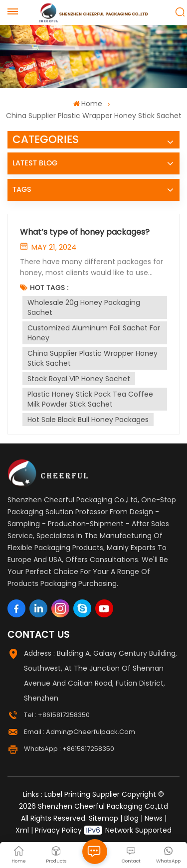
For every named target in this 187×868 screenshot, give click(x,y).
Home (88, 104)
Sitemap (103, 818)
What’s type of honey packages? (85, 232)
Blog (131, 818)
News (154, 818)
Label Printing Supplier (82, 794)
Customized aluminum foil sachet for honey (94, 333)
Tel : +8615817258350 (57, 715)
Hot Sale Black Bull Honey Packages (88, 420)
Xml (22, 830)
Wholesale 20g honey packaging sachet (84, 307)
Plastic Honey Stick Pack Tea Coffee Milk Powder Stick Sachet (90, 399)
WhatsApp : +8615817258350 (69, 749)
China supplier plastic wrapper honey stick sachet (93, 358)
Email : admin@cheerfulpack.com (80, 732)
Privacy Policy (58, 830)
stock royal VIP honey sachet (79, 379)
